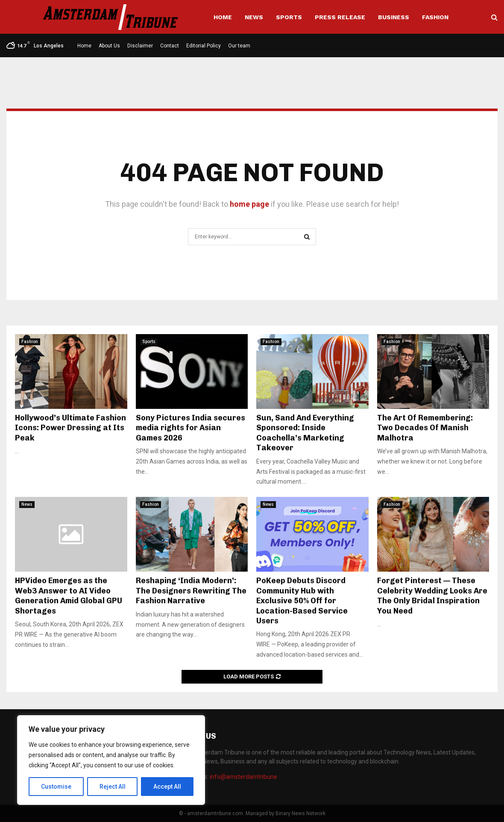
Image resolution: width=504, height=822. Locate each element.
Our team (239, 46)
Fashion (435, 17)
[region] (111, 760)
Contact (170, 46)
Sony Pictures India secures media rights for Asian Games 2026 (190, 428)
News (254, 17)
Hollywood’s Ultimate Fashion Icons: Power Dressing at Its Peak (70, 428)
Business (394, 17)
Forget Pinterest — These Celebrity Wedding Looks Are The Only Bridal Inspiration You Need (432, 596)
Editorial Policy (204, 46)
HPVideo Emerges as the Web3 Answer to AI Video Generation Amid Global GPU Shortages (69, 596)
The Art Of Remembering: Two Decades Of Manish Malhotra (425, 428)
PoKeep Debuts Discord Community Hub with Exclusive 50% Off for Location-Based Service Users (302, 601)
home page (249, 204)
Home (223, 17)
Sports (289, 17)
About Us (109, 46)
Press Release (340, 17)
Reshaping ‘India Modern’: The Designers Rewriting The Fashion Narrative (191, 591)
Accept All (167, 787)
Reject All (113, 787)
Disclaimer (140, 46)
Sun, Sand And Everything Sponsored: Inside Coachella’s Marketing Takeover (305, 433)
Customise (56, 787)
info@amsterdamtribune (243, 777)
